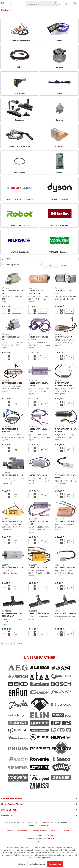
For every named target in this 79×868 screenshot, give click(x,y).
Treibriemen (20, 173)
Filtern (6, 259)
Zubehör (59, 173)
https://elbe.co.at (48, 839)
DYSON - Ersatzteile (59, 199)
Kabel (20, 67)
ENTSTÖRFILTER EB (63, 337)
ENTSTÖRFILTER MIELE (12, 383)
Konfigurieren (55, 864)
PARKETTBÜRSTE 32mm (39, 613)
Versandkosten (45, 822)
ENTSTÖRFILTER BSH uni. (64, 292)
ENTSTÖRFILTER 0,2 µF (65, 521)
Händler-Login (23, 831)
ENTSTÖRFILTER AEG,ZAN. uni (36, 292)
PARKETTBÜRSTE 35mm (65, 613)
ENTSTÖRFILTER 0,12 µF (13, 475)
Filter (59, 41)
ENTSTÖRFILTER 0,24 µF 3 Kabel (39, 523)
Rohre (60, 94)
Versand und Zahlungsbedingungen (39, 835)
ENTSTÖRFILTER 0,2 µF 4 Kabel (39, 430)
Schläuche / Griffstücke (20, 146)
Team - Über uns (55, 831)
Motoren (59, 67)
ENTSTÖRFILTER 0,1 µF (38, 475)
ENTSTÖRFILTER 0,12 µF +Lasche (39, 338)
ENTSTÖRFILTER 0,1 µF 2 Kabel (66, 476)
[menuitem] (11, 4)
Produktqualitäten (39, 831)
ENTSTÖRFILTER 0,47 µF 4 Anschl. (39, 384)
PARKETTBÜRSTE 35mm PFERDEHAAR (13, 615)
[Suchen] (55, 4)
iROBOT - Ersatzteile (20, 226)
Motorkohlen (20, 94)
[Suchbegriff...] (42, 4)
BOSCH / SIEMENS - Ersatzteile (20, 199)
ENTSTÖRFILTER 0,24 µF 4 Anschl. (65, 430)
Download (11, 831)
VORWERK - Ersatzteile (59, 252)
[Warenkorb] (74, 4)
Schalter (59, 120)
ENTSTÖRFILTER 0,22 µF (13, 567)
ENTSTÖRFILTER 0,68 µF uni (13, 292)
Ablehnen (22, 864)
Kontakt (67, 831)
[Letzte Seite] (56, 266)
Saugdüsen (20, 120)
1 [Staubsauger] (46, 266)
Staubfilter (59, 146)
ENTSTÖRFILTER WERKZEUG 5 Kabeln (64, 384)
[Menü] (11, 4)
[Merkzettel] (59, 4)
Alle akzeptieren (38, 864)
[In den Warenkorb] (17, 311)
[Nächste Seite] (51, 266)
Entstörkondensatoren (20, 41)
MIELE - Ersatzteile (60, 226)
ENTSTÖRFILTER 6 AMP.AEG (10, 430)
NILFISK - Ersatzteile (20, 252)
